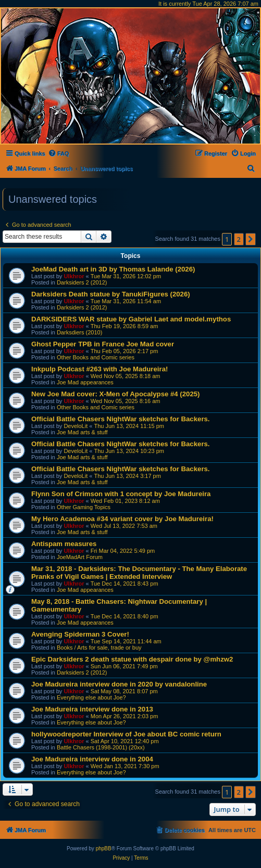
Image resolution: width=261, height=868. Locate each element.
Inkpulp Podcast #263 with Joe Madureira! (100, 369)
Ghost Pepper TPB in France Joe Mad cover (103, 344)
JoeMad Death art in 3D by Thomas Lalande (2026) (113, 269)
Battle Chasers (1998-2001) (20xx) (101, 747)
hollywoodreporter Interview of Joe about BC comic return (126, 734)
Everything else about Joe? (91, 697)
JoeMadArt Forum (80, 557)
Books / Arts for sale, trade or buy (99, 647)
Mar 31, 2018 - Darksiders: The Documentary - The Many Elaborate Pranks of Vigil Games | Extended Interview (139, 573)
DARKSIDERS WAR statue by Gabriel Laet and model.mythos (131, 319)
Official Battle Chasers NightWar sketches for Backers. (121, 419)
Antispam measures (64, 544)
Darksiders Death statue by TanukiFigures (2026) (111, 294)
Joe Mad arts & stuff (82, 432)
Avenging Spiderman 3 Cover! (80, 634)
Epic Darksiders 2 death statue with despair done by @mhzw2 (132, 659)
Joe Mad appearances (85, 382)
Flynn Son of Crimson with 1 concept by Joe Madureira (121, 494)
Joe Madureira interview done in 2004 (92, 759)
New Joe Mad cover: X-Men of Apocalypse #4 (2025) (115, 394)
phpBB (104, 848)
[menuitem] (59, 153)
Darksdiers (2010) (79, 332)
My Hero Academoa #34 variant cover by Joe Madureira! (122, 519)
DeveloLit (76, 426)
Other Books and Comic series (96, 357)
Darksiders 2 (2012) (82, 282)
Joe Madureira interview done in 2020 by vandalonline (119, 684)
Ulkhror (74, 276)
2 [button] (239, 239)
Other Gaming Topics (84, 507)
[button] (251, 239)
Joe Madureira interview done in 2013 (92, 709)
